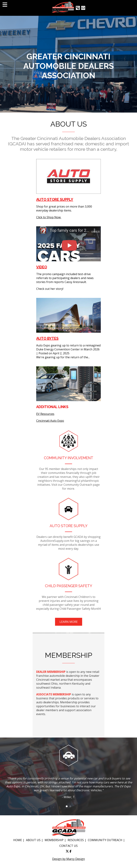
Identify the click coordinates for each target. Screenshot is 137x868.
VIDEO (42, 267)
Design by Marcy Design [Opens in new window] (68, 859)
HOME (18, 840)
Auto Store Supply (55, 199)
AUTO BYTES (47, 338)
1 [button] (67, 806)
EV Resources (45, 414)
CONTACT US (68, 846)
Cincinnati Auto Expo (50, 421)
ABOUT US (33, 840)
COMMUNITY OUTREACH (105, 840)
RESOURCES (76, 840)
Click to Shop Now (49, 217)
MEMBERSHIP (54, 840)
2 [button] (70, 806)
